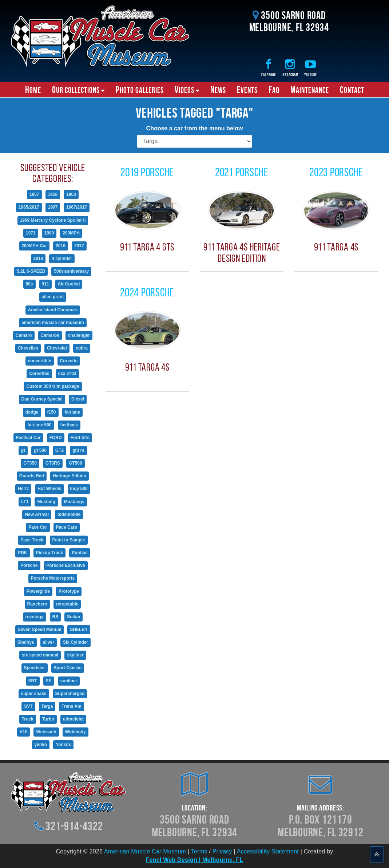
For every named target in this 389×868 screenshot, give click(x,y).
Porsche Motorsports (53, 578)
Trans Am (71, 706)
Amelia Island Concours (53, 310)
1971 (31, 233)
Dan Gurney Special (42, 399)
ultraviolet (73, 719)
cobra (82, 348)
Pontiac (80, 553)
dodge (32, 412)
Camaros (50, 335)
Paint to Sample (69, 540)
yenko (41, 745)
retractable (67, 604)
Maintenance (310, 90)
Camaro (24, 335)
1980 (49, 233)
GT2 (59, 450)
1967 (53, 207)
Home (33, 90)
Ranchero (37, 604)
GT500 (76, 463)
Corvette (69, 361)
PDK (22, 553)
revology (35, 617)
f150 (52, 412)
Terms (199, 851)
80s (29, 284)
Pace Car (38, 527)
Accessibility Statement (268, 851)
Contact (352, 90)
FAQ (274, 90)
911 (45, 284)
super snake (34, 694)
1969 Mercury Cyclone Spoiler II (53, 220)
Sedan (74, 617)
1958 (53, 194)
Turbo (48, 719)
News (218, 90)
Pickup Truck (50, 553)
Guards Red (32, 476)
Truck (28, 719)
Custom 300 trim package (53, 386)
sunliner (69, 681)
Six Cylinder (76, 642)
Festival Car (28, 438)
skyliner (75, 655)
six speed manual (40, 655)
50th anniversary (71, 271)
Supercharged (70, 694)
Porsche (29, 565)
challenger (79, 335)
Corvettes (39, 374)
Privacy (222, 851)
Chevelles (28, 348)
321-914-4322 (74, 826)
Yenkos (63, 745)
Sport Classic (68, 668)
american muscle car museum (53, 323)
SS (49, 681)
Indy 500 (79, 489)
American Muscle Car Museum (145, 851)
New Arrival (37, 514)
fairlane (73, 412)
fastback (69, 425)
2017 (79, 246)
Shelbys (26, 642)
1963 (71, 194)
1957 (34, 194)
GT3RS (53, 463)
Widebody (76, 732)
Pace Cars (67, 527)
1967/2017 (77, 207)
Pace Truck (32, 540)
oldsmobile (69, 514)
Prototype (69, 591)
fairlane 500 (40, 425)
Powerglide (38, 591)
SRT (33, 681)
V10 (23, 732)
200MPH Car (34, 246)
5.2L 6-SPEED (31, 271)
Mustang (46, 502)
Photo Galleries (140, 90)
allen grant (53, 297)
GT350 (30, 463)
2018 (38, 259)
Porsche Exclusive (66, 565)
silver (49, 642)
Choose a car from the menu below (195, 128)
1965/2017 (29, 207)
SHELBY (79, 630)
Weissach (46, 732)
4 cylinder (62, 259)
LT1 (25, 502)
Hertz (23, 489)
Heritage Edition (70, 476)
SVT (28, 706)
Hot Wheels (49, 489)
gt (23, 450)
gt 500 (40, 450)
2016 (61, 246)
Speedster (35, 668)
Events (247, 90)
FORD (56, 438)
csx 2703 (67, 374)
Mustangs (74, 502)
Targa (47, 706)
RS (55, 617)
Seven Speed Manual (39, 630)
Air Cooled (69, 284)
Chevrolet (57, 348)
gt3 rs (78, 450)
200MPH (71, 233)
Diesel (78, 399)
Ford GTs (80, 438)
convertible (40, 361)
